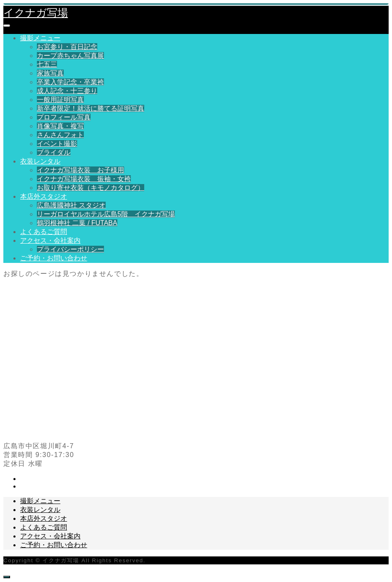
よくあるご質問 (44, 232)
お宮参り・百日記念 (67, 47)
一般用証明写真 (60, 100)
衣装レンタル (40, 161)
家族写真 (50, 73)
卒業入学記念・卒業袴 (70, 82)
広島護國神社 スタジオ (71, 205)
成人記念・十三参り (67, 91)
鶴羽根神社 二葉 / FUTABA (77, 223)
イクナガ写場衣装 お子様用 (80, 170)
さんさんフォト (60, 135)
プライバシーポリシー (70, 249)
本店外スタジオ (44, 196)
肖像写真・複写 (60, 126)
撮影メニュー (40, 38)
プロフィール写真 (64, 117)
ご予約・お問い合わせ (54, 258)
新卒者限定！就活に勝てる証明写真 (91, 108)
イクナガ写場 (36, 13)
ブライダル (54, 152)
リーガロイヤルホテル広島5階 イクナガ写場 (106, 214)
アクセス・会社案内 (50, 240)
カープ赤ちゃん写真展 (70, 56)
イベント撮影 (57, 144)
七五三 (47, 64)
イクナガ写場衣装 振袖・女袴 (84, 179)
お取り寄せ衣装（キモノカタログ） (91, 188)
